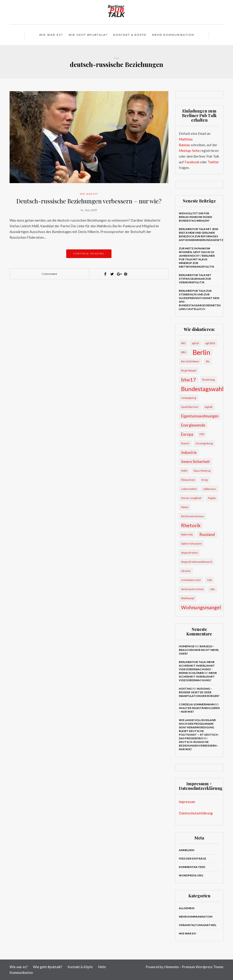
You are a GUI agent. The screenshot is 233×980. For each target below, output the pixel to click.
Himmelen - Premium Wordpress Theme (194, 967)
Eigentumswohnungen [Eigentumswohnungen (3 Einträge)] (200, 416)
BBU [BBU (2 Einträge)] (184, 352)
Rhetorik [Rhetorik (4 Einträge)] (191, 525)
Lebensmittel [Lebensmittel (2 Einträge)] (189, 489)
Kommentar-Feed (192, 867)
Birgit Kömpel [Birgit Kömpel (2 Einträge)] (189, 370)
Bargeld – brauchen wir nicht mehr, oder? (199, 650)
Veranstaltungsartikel (198, 925)
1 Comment (49, 274)
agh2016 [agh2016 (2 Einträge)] (210, 343)
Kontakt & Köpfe (130, 35)
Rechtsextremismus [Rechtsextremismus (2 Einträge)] (193, 516)
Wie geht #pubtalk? (88, 35)
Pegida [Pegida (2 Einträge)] (212, 498)
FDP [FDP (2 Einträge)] (202, 434)
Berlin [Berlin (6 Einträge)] (201, 352)
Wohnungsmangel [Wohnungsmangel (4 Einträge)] (201, 607)
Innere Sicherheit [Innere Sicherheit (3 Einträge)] (195, 462)
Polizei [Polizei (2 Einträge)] (185, 507)
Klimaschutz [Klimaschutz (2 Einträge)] (188, 480)
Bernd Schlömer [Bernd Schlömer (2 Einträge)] (190, 361)
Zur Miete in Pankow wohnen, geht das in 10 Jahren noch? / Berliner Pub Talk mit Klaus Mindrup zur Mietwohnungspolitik (197, 257)
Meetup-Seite (189, 151)
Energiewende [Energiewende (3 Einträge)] (193, 425)
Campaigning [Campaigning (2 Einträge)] (189, 398)
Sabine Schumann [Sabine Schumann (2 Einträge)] (191, 544)
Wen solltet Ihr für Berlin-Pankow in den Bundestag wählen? (195, 217)
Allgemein (187, 908)
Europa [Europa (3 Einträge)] (187, 434)
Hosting (185, 689)
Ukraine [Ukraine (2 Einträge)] (186, 571)
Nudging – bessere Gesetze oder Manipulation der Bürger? (199, 692)
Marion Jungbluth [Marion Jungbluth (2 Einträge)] (191, 498)
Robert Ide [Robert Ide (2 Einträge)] (187, 534)
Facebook (192, 162)
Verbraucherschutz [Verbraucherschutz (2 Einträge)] (192, 589)
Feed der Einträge (192, 858)
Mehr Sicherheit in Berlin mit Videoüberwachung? (198, 677)
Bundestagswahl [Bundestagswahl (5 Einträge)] (202, 389)
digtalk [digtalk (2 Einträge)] (209, 407)
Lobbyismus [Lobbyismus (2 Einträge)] (209, 489)
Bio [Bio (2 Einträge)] (208, 361)
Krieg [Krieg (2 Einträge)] (205, 480)
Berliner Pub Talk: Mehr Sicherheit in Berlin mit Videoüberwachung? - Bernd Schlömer (197, 667)
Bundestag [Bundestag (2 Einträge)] (209, 380)
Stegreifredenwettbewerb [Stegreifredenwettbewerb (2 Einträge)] (197, 562)
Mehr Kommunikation (173, 35)
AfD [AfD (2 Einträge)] (183, 343)
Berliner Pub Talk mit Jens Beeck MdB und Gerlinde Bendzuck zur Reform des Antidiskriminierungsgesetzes (203, 234)
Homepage (187, 646)
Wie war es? (51, 35)
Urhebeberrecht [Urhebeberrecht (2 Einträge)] (191, 580)
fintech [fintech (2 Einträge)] (185, 443)
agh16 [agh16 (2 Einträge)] (195, 343)
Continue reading (89, 254)
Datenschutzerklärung (196, 813)
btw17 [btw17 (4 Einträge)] (189, 380)
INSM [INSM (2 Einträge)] (184, 471)
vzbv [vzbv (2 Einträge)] (212, 589)
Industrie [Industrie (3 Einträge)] (189, 452)
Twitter (213, 162)
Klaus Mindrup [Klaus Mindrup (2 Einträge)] (202, 471)
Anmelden (186, 850)
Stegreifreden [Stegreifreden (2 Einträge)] (190, 553)
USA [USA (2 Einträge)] (209, 580)
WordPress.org (191, 875)
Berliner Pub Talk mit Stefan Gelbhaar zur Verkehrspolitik (195, 279)
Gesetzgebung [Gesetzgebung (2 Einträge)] (204, 443)
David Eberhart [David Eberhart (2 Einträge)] (190, 407)
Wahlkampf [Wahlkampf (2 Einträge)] (188, 598)
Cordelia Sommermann (197, 704)
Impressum (187, 802)
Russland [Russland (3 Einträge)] (207, 534)
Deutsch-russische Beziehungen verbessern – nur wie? (89, 201)
